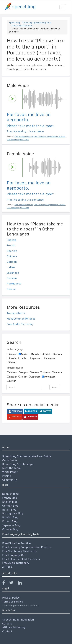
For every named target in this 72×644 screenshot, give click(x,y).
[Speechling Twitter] (13, 583)
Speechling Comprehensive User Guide (27, 456)
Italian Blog (9, 510)
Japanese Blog (11, 525)
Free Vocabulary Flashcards (19, 551)
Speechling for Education (18, 620)
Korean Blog (10, 521)
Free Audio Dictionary (22, 26)
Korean (11, 289)
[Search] (24, 387)
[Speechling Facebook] (5, 583)
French (11, 245)
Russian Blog (10, 517)
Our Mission (10, 460)
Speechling (14, 23)
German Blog (10, 506)
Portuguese (14, 283)
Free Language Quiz (15, 555)
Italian (11, 267)
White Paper (10, 472)
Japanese (13, 273)
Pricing (7, 476)
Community (10, 480)
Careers (7, 623)
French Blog (10, 498)
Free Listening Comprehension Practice (27, 547)
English (11, 240)
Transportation (16, 313)
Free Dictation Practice (16, 543)
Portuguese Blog (13, 513)
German (12, 262)
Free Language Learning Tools (37, 23)
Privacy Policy (11, 598)
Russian (12, 278)
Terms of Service (13, 602)
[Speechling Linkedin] (22, 583)
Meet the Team (11, 468)
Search (55, 387)
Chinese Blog (10, 529)
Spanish (12, 251)
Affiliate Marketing (14, 627)
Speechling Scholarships (18, 464)
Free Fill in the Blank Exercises (21, 559)
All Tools (7, 567)
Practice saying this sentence (25, 131)
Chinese (12, 256)
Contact (7, 631)
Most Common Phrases (21, 319)
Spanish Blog (10, 494)
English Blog (10, 502)
